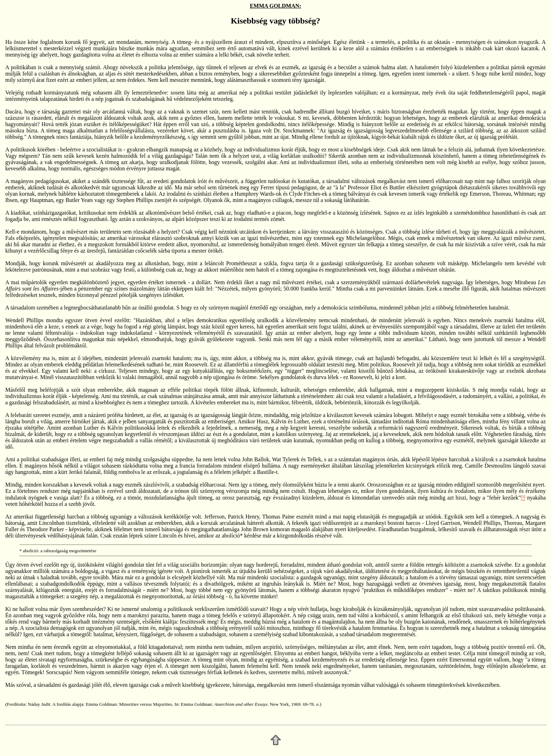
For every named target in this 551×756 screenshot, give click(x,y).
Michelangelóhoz (366, 238)
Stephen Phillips (135, 200)
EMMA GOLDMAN (275, 6)
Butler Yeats (79, 200)
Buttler (397, 187)
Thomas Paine (278, 517)
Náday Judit (39, 704)
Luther (302, 421)
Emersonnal (463, 660)
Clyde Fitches (305, 194)
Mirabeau (525, 282)
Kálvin (279, 421)
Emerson (479, 194)
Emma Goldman (101, 704)
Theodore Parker (45, 529)
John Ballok (256, 459)
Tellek (314, 459)
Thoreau (502, 194)
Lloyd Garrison (443, 523)
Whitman (524, 194)
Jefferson (214, 517)
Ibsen (11, 200)
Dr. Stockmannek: (294, 131)
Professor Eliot (364, 187)
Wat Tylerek (286, 459)
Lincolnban (52, 523)
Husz (262, 421)
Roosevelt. (197, 364)
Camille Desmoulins (488, 466)
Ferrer (267, 187)
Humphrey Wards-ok (258, 194)
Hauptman (42, 200)
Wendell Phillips (24, 320)
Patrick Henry (243, 517)
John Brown (255, 529)
